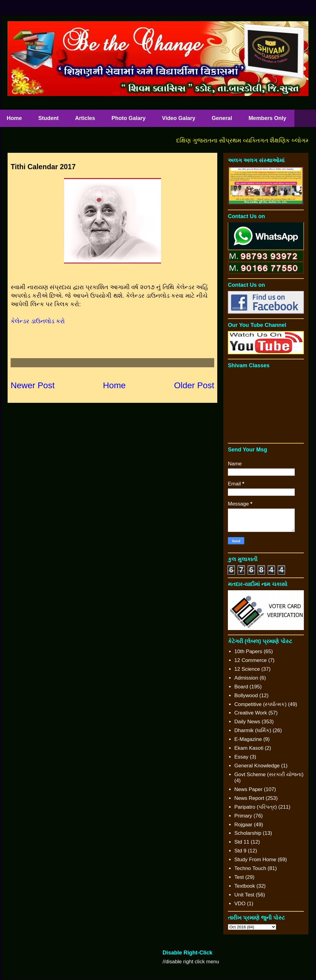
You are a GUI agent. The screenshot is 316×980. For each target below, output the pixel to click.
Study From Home (255, 860)
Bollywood (246, 696)
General (222, 118)
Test (239, 877)
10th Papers (248, 651)
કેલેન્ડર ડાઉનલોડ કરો (39, 321)
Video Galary (179, 118)
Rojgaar (243, 825)
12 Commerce (251, 660)
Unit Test (244, 895)
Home (114, 385)
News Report (249, 798)
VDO (240, 904)
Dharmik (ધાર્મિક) (253, 730)
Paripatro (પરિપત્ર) (256, 807)
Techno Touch (250, 868)
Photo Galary (129, 118)
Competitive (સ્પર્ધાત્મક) (260, 704)
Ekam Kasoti (249, 748)
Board (241, 687)
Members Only (267, 118)
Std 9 (240, 851)
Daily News (247, 722)
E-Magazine (248, 739)
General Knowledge (257, 766)
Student (48, 118)
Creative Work (251, 713)
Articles (85, 118)
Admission (246, 678)
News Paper (248, 789)
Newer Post (33, 385)
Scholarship (248, 833)
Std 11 (242, 842)
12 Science (247, 669)
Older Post (194, 385)
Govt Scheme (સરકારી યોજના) (269, 774)
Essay (241, 757)
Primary (243, 816)
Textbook (245, 886)
